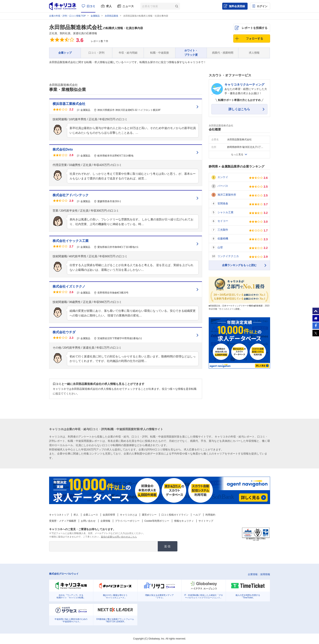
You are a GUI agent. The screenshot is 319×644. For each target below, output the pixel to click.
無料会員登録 (237, 6)
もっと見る (237, 154)
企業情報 (105, 521)
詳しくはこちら (239, 109)
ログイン (262, 6)
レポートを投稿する (255, 28)
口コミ (91, 6)
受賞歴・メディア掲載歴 (63, 521)
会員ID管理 (109, 515)
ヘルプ (197, 515)
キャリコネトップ (59, 515)
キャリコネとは (129, 515)
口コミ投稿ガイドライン (175, 515)
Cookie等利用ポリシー (157, 521)
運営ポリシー (149, 515)
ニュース (128, 6)
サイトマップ (206, 521)
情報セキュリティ (184, 521)
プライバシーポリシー (127, 521)
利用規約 (210, 515)
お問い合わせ (88, 521)
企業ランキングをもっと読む (239, 265)
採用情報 (265, 574)
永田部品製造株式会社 (76, 27)
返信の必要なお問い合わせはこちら (119, 537)
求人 (109, 6)
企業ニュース (91, 515)
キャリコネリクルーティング (244, 84)
